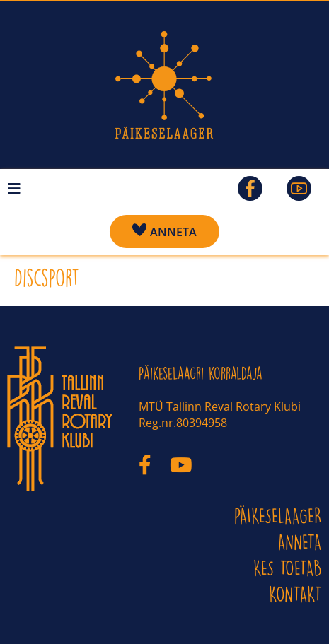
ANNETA (300, 542)
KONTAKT (295, 594)
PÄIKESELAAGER (278, 516)
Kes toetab (288, 568)
